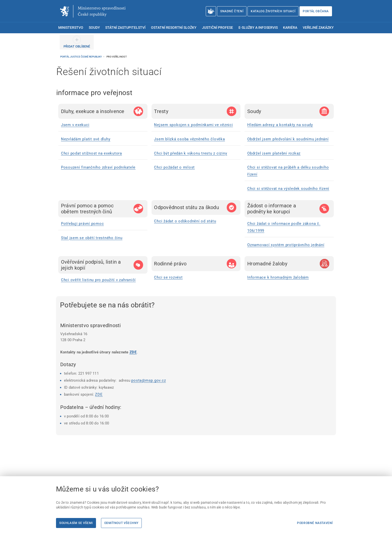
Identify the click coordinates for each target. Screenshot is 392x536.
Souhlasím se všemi (76, 523)
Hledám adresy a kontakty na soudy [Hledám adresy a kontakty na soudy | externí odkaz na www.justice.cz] (280, 125)
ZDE (133, 352)
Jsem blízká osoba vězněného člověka (189, 139)
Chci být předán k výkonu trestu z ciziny (190, 153)
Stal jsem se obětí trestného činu (92, 238)
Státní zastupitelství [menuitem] (125, 28)
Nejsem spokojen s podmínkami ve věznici (193, 125)
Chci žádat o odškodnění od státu (185, 221)
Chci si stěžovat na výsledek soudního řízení (288, 189)
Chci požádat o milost (174, 167)
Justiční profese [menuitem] (217, 28)
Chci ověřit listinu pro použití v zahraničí (98, 280)
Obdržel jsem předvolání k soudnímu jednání (288, 139)
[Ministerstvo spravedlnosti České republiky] (93, 11)
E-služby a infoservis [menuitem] (258, 28)
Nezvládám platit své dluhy (86, 139)
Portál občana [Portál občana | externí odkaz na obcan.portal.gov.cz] (316, 11)
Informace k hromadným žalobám (278, 277)
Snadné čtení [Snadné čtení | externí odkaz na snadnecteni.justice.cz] (232, 11)
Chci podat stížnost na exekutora (91, 153)
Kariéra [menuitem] (290, 28)
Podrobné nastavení (315, 523)
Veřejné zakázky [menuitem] (318, 28)
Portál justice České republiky (81, 57)
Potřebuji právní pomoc (82, 224)
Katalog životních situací (273, 11)
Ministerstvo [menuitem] (71, 28)
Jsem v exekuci (75, 125)
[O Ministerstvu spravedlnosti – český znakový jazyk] (211, 11)
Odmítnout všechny (121, 523)
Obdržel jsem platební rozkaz (274, 153)
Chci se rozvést (168, 277)
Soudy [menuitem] (94, 28)
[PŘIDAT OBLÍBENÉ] (77, 42)
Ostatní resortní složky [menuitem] (174, 28)
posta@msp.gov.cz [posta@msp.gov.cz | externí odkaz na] (148, 380)
